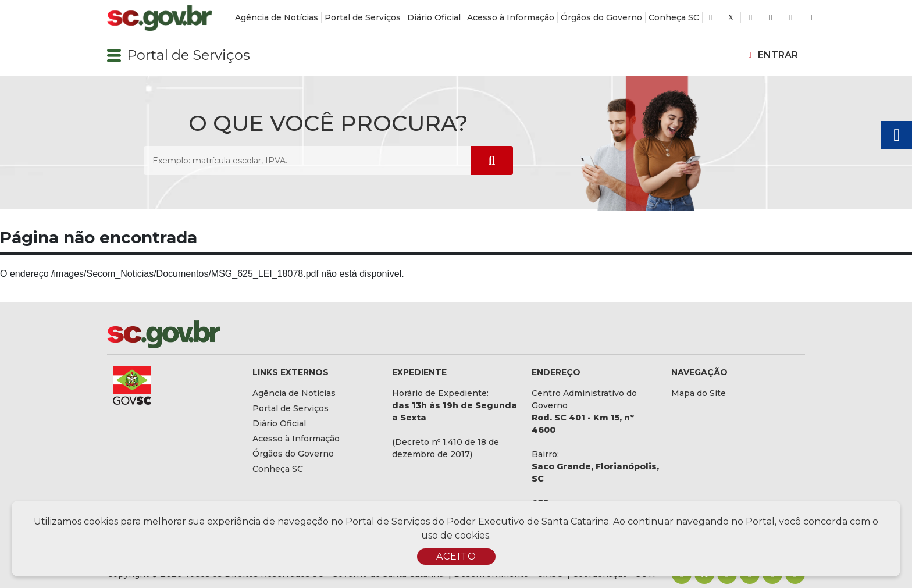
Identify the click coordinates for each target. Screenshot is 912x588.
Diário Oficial (434, 17)
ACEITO (456, 556)
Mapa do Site (699, 393)
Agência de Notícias (277, 17)
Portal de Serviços (363, 17)
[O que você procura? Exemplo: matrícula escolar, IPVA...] (307, 161)
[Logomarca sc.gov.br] (159, 18)
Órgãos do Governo (601, 17)
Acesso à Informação (511, 17)
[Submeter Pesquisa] (492, 161)
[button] (114, 55)
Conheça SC (674, 17)
